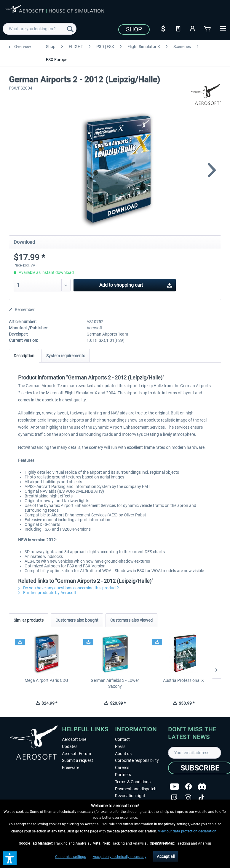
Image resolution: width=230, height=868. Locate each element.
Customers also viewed (131, 620)
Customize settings (71, 857)
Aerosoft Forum (76, 754)
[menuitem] (39, 29)
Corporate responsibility (137, 760)
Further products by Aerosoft (47, 593)
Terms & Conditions (133, 782)
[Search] (70, 29)
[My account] (193, 28)
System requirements (66, 356)
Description (24, 356)
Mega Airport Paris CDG (46, 680)
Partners (123, 775)
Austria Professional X (183, 680)
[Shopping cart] (208, 28)
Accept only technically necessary (120, 857)
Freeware (71, 768)
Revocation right (130, 796)
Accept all (166, 856)
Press (120, 746)
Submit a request (78, 760)
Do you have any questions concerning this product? (68, 588)
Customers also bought (77, 620)
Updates (70, 746)
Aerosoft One (74, 739)
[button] (10, 858)
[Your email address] (195, 753)
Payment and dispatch (136, 789)
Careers (122, 768)
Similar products (29, 620)
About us (123, 754)
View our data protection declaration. (188, 831)
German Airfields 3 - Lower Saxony (115, 683)
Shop (134, 29)
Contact (122, 739)
